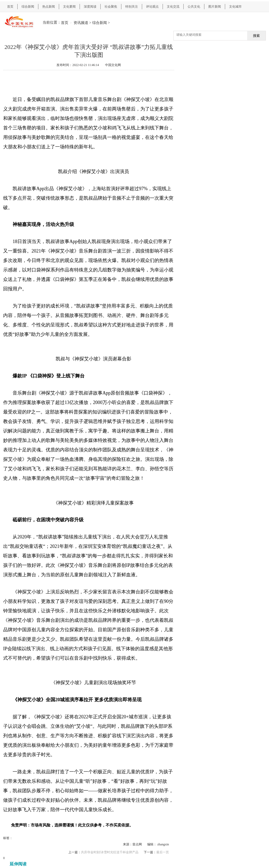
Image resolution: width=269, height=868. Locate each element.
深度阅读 (90, 7)
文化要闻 (69, 7)
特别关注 (132, 7)
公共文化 (194, 7)
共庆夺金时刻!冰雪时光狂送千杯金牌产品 (110, 852)
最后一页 (163, 852)
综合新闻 (28, 7)
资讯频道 (81, 23)
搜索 (256, 36)
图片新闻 (215, 7)
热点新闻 (49, 7)
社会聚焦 (111, 7)
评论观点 (152, 7)
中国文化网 (113, 65)
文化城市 (235, 7)
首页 (10, 7)
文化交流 (173, 7)
